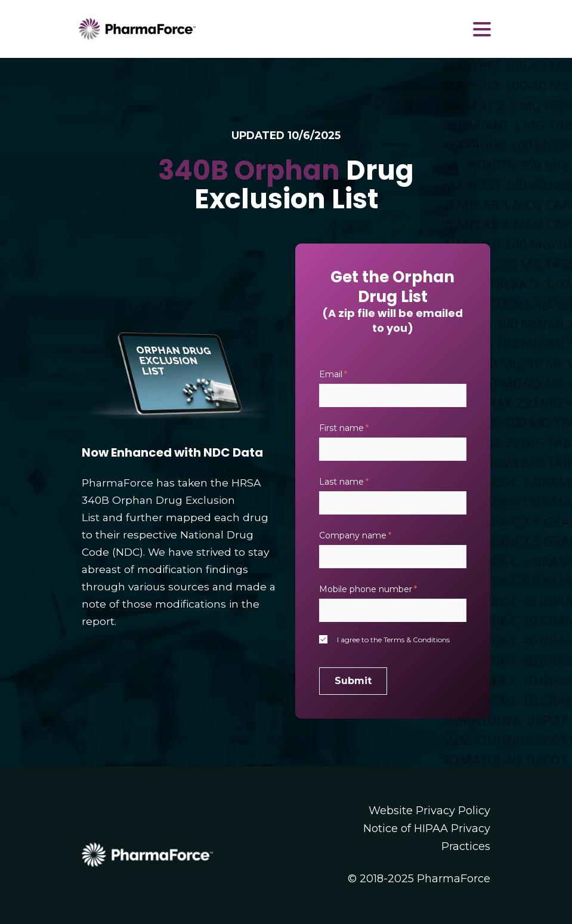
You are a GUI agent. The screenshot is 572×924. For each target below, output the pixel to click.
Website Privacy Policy (429, 811)
